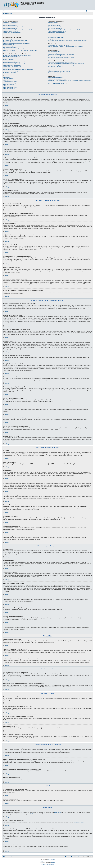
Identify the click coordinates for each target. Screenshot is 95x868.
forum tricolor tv (51, 860)
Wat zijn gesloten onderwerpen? (10, 87)
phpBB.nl (53, 863)
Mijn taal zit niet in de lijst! (9, 45)
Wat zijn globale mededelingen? (10, 83)
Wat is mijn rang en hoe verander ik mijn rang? (13, 49)
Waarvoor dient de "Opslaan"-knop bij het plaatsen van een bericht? (18, 69)
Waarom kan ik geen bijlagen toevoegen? (12, 65)
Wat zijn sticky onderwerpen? (10, 86)
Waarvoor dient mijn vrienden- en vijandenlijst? (59, 45)
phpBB (43, 861)
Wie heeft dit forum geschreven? (56, 78)
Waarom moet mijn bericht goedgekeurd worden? (14, 71)
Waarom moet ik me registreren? (10, 23)
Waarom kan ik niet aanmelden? (10, 28)
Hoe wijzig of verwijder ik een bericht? (11, 57)
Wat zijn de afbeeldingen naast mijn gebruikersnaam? (15, 46)
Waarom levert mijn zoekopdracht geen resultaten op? (61, 53)
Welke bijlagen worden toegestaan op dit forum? (59, 71)
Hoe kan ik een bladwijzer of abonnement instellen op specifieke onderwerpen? (66, 64)
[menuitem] (4, 11)
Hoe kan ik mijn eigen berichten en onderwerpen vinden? (61, 57)
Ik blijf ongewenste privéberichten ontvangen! (59, 39)
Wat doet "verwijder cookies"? (10, 34)
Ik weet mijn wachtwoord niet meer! (11, 31)
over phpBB (30, 814)
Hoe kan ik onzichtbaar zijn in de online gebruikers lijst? (15, 40)
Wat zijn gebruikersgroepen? (55, 25)
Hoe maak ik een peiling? (9, 60)
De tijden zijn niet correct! (9, 42)
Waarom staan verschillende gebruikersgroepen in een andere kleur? (64, 30)
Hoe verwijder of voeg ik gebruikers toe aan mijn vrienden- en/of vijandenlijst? (66, 47)
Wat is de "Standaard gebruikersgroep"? (58, 31)
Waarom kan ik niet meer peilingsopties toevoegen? (15, 61)
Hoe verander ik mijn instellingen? (11, 39)
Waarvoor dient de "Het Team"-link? (56, 33)
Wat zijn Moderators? (53, 24)
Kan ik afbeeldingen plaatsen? (10, 82)
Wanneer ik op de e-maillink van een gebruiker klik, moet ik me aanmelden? (20, 50)
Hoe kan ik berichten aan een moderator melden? (14, 68)
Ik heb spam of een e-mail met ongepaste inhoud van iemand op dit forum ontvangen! (68, 40)
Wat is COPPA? (6, 24)
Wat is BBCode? (7, 77)
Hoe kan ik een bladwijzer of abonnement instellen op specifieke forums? (65, 65)
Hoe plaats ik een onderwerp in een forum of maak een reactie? (17, 55)
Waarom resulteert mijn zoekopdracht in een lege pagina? (61, 54)
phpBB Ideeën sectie (79, 822)
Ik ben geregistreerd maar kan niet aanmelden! (13, 27)
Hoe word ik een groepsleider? (55, 28)
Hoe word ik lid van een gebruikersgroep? (58, 27)
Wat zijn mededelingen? (8, 84)
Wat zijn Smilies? (7, 80)
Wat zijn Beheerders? (53, 23)
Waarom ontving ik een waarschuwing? (12, 67)
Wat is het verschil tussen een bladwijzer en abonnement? (62, 62)
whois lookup (15, 832)
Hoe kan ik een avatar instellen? (10, 47)
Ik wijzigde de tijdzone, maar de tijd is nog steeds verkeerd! (16, 43)
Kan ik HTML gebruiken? (8, 79)
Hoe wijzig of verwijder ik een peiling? (11, 62)
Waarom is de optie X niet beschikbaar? (57, 79)
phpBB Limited (58, 812)
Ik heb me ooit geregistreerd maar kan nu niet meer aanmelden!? (18, 30)
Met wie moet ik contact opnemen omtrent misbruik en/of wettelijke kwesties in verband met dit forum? (70, 81)
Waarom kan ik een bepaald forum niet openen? (14, 64)
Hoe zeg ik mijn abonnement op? (56, 66)
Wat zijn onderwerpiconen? (9, 89)
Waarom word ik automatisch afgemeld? (12, 33)
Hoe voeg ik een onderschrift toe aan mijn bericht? (14, 58)
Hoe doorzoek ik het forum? (55, 52)
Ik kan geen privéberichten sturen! (56, 37)
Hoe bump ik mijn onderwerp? (10, 72)
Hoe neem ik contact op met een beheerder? (59, 83)
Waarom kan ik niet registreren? (10, 25)
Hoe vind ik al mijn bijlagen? (55, 73)
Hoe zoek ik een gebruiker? (55, 56)
